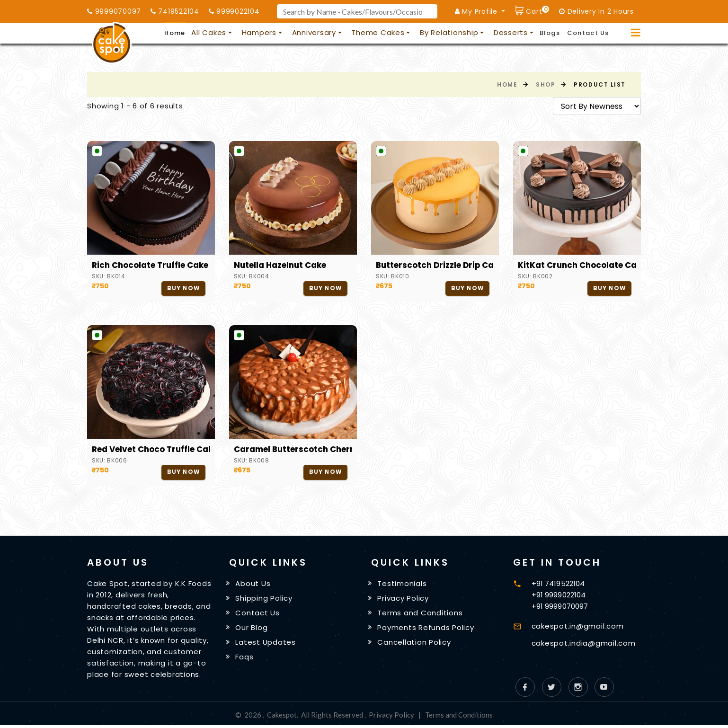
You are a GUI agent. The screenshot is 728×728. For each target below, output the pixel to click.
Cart (537, 10)
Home (175, 33)
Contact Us (588, 33)
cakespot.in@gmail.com (578, 626)
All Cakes (209, 32)
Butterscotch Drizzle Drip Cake (435, 265)
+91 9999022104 (559, 595)
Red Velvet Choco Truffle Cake (151, 450)
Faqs (245, 660)
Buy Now (183, 289)
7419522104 (175, 11)
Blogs (550, 33)
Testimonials (402, 584)
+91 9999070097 (560, 607)
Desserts (511, 32)
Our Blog (252, 629)
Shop (546, 84)
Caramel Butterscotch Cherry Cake (293, 450)
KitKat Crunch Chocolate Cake (577, 265)
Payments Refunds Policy (426, 629)
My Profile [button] (477, 11)
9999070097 (114, 11)
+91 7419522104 (558, 584)
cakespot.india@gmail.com (584, 644)
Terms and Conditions (420, 614)
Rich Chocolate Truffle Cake (150, 265)
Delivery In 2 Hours (596, 11)
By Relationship (449, 32)
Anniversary (314, 32)
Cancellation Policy (414, 644)
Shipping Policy (264, 599)
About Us (253, 584)
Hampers (259, 32)
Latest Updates (266, 644)
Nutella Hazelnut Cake (280, 265)
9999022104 (234, 11)
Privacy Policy (404, 599)
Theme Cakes (378, 32)
